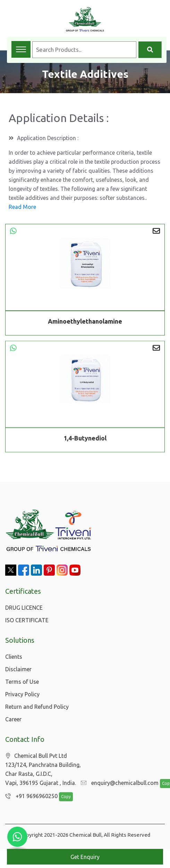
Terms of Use (22, 682)
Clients (14, 657)
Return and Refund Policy (37, 707)
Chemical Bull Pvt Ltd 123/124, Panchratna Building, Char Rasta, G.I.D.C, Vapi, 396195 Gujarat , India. (43, 769)
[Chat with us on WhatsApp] (17, 837)
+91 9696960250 (30, 796)
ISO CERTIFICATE (27, 620)
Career (13, 719)
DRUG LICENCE (24, 608)
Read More (22, 207)
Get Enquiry (85, 857)
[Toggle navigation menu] (21, 49)
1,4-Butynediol (85, 439)
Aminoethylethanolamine (85, 321)
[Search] (150, 50)
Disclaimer (18, 669)
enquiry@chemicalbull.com (118, 783)
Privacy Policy (22, 694)
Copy (62, 797)
